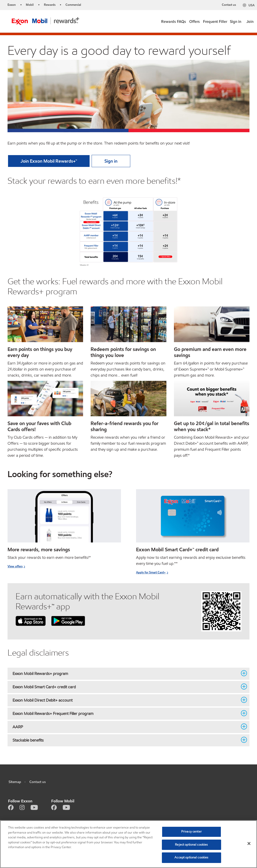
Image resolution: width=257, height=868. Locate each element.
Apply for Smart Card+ (151, 572)
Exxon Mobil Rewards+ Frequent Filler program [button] (125, 713)
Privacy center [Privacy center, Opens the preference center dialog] (191, 832)
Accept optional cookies (191, 857)
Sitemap (15, 782)
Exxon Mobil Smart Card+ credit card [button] (125, 687)
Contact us (229, 5)
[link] (195, 20)
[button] (174, 20)
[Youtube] (34, 807)
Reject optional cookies (191, 845)
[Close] (249, 844)
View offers (15, 566)
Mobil (30, 5)
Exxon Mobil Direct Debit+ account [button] (125, 700)
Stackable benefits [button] (125, 740)
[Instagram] (22, 807)
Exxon (12, 5)
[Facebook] (11, 807)
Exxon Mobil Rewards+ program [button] (125, 673)
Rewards (50, 5)
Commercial (73, 5)
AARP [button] (125, 727)
